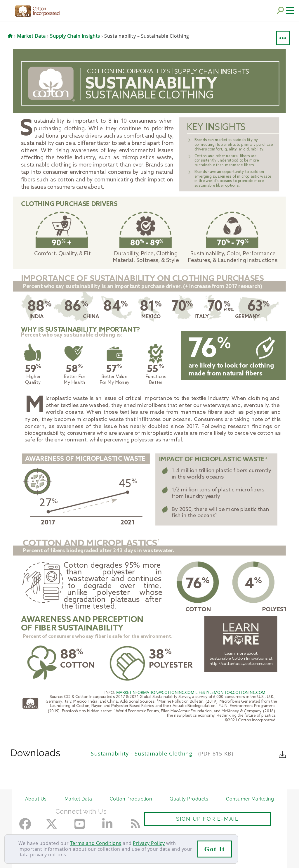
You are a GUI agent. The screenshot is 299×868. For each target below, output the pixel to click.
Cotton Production (131, 799)
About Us (36, 799)
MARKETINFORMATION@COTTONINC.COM (155, 692)
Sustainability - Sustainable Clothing (162, 754)
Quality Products (189, 799)
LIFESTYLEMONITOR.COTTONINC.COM (230, 692)
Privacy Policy (149, 843)
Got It (215, 849)
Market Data (78, 799)
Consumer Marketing (250, 799)
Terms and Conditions (96, 843)
